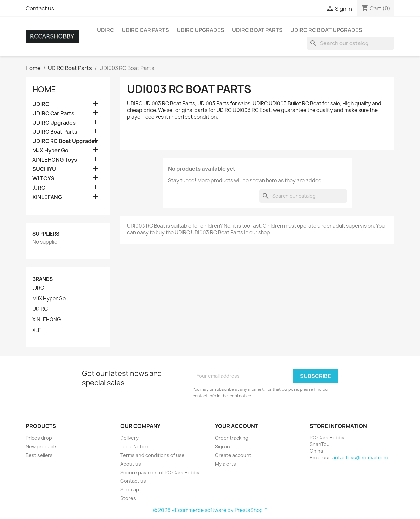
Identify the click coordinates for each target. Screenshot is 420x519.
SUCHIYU (44, 169)
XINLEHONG (47, 320)
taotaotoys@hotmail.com (359, 457)
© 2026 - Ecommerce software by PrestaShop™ (210, 510)
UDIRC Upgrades (201, 30)
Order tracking (232, 438)
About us (131, 464)
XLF (36, 330)
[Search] (351, 43)
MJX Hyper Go (50, 151)
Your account (237, 426)
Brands (43, 279)
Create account (233, 455)
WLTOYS (43, 178)
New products (42, 446)
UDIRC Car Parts (145, 30)
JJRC (39, 188)
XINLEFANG (47, 197)
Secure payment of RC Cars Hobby (160, 472)
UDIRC (105, 30)
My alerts (225, 464)
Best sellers (39, 455)
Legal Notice (134, 446)
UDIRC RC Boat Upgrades (326, 30)
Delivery (129, 438)
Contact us (40, 8)
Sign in (222, 446)
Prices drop (39, 438)
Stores (128, 498)
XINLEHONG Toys (55, 160)
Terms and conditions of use (153, 455)
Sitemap (130, 490)
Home (44, 89)
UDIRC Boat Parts (257, 30)
